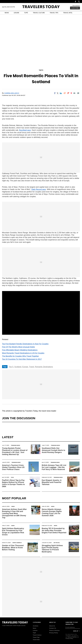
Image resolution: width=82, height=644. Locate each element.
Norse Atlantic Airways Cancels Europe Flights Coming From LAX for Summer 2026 (52, 512)
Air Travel (57, 543)
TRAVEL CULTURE (39, 13)
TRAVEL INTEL (68, 13)
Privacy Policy (54, 633)
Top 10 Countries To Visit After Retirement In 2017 (22, 359)
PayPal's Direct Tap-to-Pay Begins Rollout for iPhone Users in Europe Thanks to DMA (13, 483)
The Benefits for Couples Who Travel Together (20, 356)
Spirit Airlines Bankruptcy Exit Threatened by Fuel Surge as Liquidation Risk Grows (13, 532)
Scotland (18, 367)
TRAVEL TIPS (54, 13)
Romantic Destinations (44, 367)
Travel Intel (36, 640)
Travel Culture (37, 635)
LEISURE (16, 13)
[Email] (74, 93)
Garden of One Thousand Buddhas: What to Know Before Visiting (13, 548)
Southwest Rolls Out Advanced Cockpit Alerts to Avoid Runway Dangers (53, 450)
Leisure (35, 630)
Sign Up (76, 631)
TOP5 (26, 13)
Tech (12, 477)
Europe (25, 367)
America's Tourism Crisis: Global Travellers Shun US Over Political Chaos (13, 467)
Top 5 (41, 70)
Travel (31, 367)
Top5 (34, 633)
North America (17, 543)
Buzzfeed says (25, 130)
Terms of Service (54, 630)
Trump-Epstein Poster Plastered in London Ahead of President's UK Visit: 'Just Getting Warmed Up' (15, 451)
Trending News (15, 445)
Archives (36, 626)
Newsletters (76, 6)
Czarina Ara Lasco (12, 93)
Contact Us (53, 628)
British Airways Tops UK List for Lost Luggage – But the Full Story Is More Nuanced (54, 467)
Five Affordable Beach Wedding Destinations (20, 350)
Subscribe (75, 8)
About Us (52, 626)
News (13, 506)
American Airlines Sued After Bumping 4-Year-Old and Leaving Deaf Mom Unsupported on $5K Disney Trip (14, 513)
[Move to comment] (78, 93)
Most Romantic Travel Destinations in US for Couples (23, 353)
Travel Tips (36, 637)
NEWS (7, 13)
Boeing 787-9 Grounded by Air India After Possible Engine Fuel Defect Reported (54, 531)
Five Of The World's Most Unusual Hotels (18, 347)
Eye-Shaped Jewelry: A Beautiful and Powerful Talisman (52, 482)
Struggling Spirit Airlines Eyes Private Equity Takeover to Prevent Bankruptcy (52, 549)
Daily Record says (39, 189)
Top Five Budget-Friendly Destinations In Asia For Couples (25, 344)
